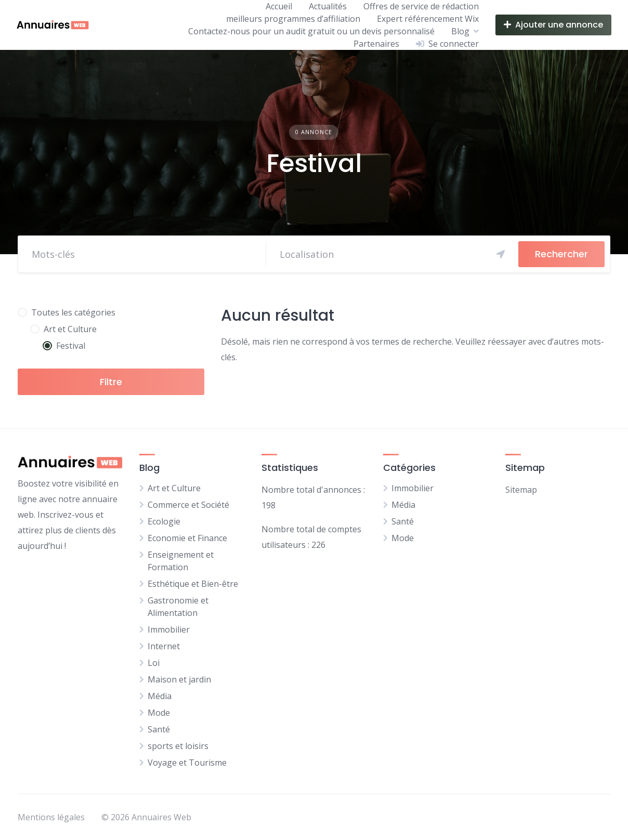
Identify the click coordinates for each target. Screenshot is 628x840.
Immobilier (169, 629)
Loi (154, 663)
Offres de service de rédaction (421, 6)
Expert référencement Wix (428, 19)
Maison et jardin (179, 679)
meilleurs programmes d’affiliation (293, 19)
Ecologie (164, 521)
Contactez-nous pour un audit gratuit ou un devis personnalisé (311, 31)
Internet (164, 646)
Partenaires (376, 44)
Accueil (279, 6)
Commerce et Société (188, 505)
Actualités (328, 6)
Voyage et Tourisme (187, 763)
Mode (159, 713)
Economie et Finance (187, 538)
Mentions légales (51, 817)
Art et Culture (174, 488)
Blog (460, 31)
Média (160, 696)
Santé (159, 729)
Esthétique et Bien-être (193, 584)
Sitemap (521, 490)
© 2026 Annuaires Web (146, 817)
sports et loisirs (178, 746)
